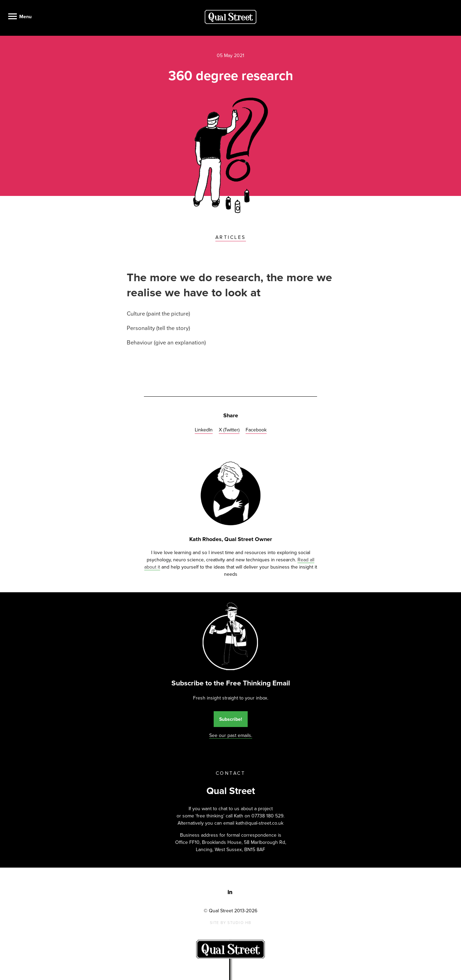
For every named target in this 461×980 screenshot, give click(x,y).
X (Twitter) (229, 430)
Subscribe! (231, 719)
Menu (25, 17)
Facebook (256, 430)
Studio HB (239, 923)
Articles (231, 237)
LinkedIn (204, 430)
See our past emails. (231, 735)
